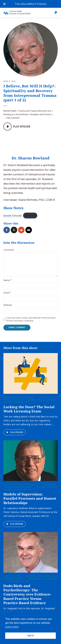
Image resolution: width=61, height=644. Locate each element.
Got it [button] (31, 636)
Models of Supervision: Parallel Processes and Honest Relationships (30, 498)
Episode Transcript (13, 215)
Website (8, 305)
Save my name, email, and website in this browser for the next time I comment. (31, 319)
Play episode (14, 432)
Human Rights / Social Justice (18, 397)
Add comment (13, 118)
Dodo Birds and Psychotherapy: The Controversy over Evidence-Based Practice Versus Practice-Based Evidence (27, 594)
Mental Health (10, 111)
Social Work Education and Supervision (30, 486)
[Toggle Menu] (4, 4)
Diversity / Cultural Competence (20, 485)
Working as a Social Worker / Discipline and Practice (27, 114)
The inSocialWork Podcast (30, 4)
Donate (56, 13)
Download (30, 215)
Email (7, 293)
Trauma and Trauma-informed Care (35, 111)
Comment (9, 250)
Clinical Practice (12, 576)
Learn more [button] (12, 627)
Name (8, 280)
